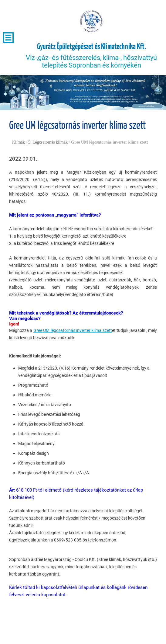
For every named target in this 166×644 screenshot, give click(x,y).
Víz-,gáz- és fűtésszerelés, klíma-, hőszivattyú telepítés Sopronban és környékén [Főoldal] (91, 56)
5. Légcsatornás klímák (48, 142)
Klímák (19, 142)
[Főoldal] (91, 21)
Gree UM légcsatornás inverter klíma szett (73, 330)
